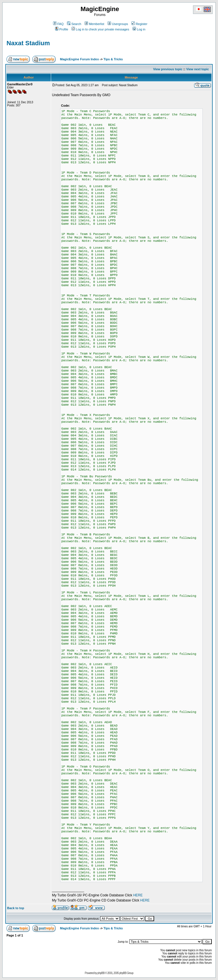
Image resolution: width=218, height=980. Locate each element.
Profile (62, 29)
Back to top (16, 908)
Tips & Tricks (113, 59)
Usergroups (118, 24)
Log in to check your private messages (100, 29)
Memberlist (94, 24)
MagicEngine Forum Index (79, 59)
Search (74, 24)
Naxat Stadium (28, 43)
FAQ (58, 24)
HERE (138, 895)
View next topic (198, 69)
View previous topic (168, 69)
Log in (139, 29)
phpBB (101, 973)
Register (139, 24)
